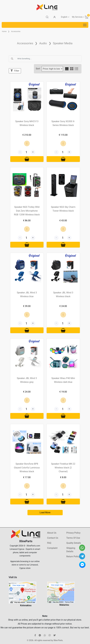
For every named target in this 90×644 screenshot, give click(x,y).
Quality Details (74, 543)
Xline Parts (58, 640)
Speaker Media (63, 43)
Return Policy (73, 556)
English (64, 17)
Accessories (16, 31)
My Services (77, 17)
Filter (15, 71)
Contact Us (53, 538)
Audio (43, 43)
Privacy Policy (73, 533)
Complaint (52, 548)
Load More (45, 512)
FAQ (49, 543)
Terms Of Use (73, 538)
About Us (52, 533)
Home (4, 31)
